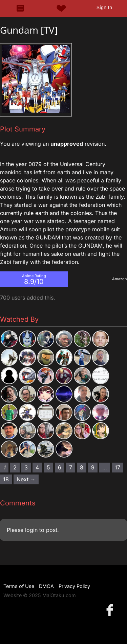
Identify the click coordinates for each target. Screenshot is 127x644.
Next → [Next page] (26, 479)
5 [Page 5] (48, 467)
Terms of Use (19, 586)
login (31, 530)
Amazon (120, 279)
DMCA (46, 586)
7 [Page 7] (71, 467)
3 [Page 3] (26, 467)
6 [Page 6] (60, 467)
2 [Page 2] (15, 467)
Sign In (104, 7)
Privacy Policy (74, 586)
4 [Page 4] (37, 467)
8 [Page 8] (82, 467)
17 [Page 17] (118, 467)
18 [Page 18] (6, 479)
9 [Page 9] (93, 467)
